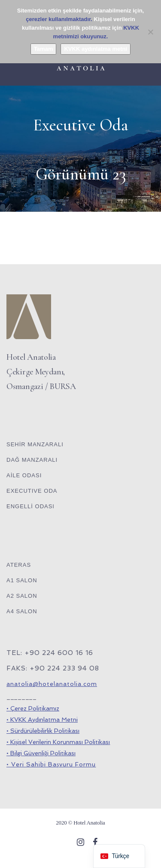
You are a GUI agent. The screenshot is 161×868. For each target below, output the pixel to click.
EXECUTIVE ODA (32, 491)
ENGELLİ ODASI (30, 506)
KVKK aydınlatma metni (96, 49)
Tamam (44, 49)
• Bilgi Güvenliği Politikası (41, 753)
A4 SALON (22, 611)
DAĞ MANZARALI (32, 460)
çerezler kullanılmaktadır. (59, 19)
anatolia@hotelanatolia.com (52, 684)
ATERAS (19, 565)
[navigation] (119, 856)
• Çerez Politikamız (33, 708)
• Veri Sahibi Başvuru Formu (51, 764)
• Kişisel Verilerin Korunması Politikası (58, 742)
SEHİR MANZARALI (35, 444)
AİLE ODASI (24, 475)
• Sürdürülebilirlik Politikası (43, 731)
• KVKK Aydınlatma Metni (42, 720)
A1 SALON (22, 580)
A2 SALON (22, 596)
